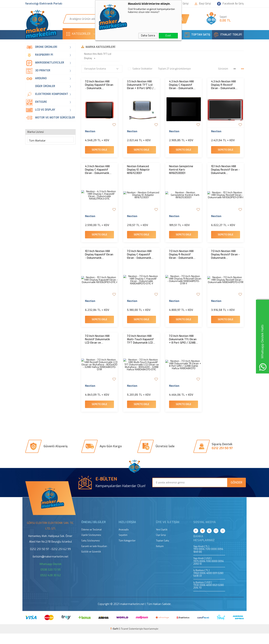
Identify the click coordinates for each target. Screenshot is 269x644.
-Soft (115, 639)
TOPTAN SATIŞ (197, 35)
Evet (168, 36)
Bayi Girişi (203, 4)
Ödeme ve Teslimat (91, 540)
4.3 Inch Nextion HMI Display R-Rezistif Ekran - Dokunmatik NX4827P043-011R (223, 85)
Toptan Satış (163, 551)
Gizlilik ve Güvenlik (91, 562)
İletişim (160, 557)
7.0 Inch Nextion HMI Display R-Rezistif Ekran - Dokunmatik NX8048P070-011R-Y (182, 260)
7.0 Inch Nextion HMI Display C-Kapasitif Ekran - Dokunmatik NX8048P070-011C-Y (140, 260)
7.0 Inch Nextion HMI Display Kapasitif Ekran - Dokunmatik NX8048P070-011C (99, 85)
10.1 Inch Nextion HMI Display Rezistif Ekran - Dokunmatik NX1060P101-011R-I (225, 172)
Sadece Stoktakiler (140, 69)
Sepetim (123, 546)
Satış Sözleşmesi (91, 551)
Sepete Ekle (99, 152)
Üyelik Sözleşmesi (91, 546)
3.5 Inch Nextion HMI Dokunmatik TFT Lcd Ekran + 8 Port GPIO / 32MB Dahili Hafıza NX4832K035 (140, 85)
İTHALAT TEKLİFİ (228, 35)
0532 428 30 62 (51, 586)
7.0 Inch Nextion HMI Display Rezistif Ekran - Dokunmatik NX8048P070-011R (225, 260)
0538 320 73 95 (51, 580)
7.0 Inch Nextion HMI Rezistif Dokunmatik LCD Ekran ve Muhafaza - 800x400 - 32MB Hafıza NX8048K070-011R (99, 347)
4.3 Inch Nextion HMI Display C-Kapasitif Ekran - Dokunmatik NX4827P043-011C (97, 172)
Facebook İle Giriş (230, 4)
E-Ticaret (123, 639)
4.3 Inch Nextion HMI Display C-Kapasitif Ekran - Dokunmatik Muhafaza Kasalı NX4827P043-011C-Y (182, 85)
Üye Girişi (161, 546)
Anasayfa (124, 540)
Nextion (90, 132)
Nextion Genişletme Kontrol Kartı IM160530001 (181, 172)
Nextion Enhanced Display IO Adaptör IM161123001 (138, 172)
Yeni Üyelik (162, 540)
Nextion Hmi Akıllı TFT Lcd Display (98, 56)
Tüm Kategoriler (127, 551)
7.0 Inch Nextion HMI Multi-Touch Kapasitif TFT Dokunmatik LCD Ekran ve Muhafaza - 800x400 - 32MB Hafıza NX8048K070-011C (140, 347)
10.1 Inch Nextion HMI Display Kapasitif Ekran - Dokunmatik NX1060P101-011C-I (99, 260)
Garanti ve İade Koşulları (94, 557)
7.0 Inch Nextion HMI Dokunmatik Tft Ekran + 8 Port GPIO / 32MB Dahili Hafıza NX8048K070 (183, 347)
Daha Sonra (148, 36)
